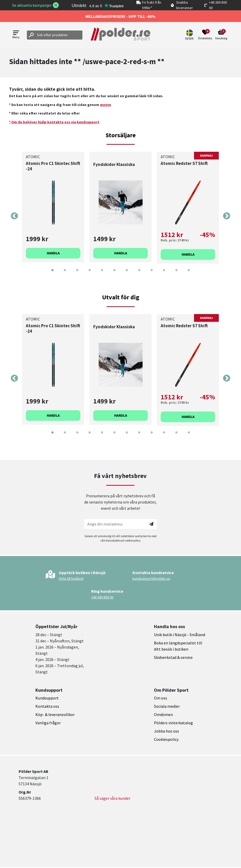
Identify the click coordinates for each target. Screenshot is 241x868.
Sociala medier (167, 706)
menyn (106, 105)
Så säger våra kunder (112, 798)
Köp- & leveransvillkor (55, 714)
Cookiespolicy (166, 739)
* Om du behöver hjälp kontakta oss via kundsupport (54, 122)
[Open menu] (16, 35)
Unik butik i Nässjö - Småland (180, 635)
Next (227, 216)
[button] (190, 35)
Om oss (161, 698)
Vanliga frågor (48, 723)
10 (164, 274)
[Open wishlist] (205, 35)
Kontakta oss (47, 706)
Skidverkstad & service (173, 657)
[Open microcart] (221, 35)
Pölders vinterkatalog (173, 723)
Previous (14, 216)
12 (189, 274)
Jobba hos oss (166, 731)
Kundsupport (47, 698)
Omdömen (163, 714)
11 (176, 274)
